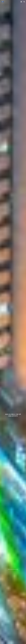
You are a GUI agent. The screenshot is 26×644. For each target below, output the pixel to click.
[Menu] (21, 2)
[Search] (24, 2)
